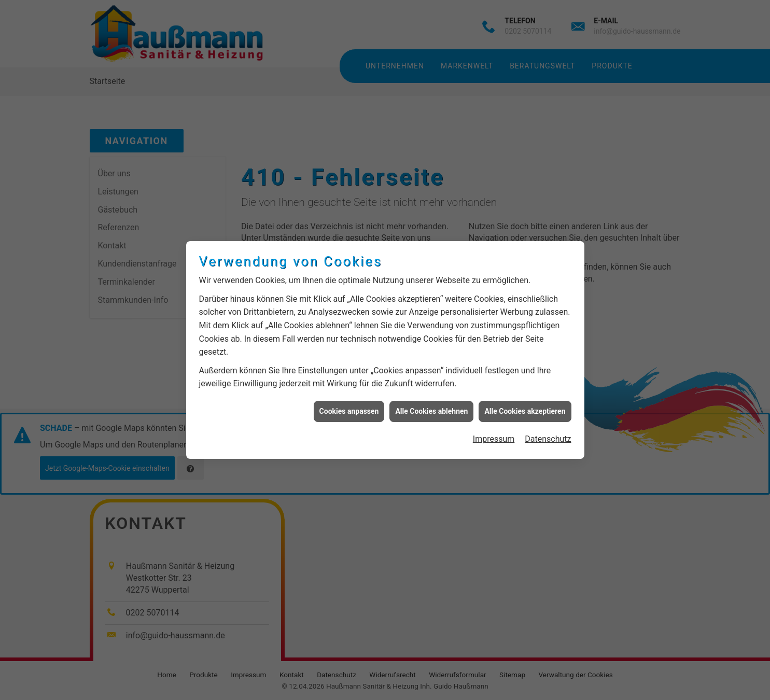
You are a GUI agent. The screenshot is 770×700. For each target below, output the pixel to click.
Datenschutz (548, 433)
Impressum (494, 433)
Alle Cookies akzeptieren (525, 405)
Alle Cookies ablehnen (431, 405)
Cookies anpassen (349, 405)
